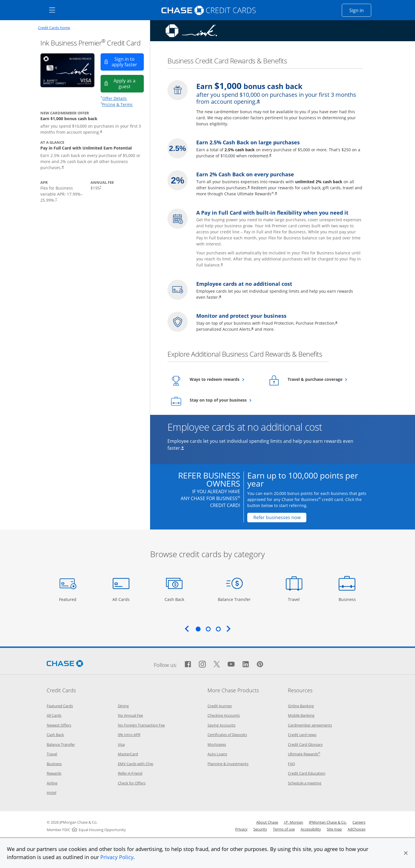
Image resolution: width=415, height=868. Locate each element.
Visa (121, 744)
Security (260, 829)
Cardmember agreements (310, 725)
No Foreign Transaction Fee (141, 725)
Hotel (51, 793)
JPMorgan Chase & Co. (328, 822)
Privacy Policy (117, 857)
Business (348, 599)
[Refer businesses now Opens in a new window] (277, 518)
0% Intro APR (129, 735)
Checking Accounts (224, 715)
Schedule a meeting (305, 783)
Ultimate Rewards (304, 754)
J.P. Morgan (294, 822)
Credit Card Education (307, 773)
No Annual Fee (130, 715)
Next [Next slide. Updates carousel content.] (229, 629)
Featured (68, 599)
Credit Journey (220, 706)
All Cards (122, 599)
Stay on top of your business (225, 400)
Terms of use (284, 829)
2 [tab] (208, 629)
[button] (406, 853)
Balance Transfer (234, 599)
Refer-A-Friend (130, 773)
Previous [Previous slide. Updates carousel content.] (187, 629)
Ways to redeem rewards (225, 379)
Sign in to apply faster (128, 62)
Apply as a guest (129, 83)
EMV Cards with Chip (136, 764)
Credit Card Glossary (305, 744)
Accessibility (311, 829)
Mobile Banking (301, 715)
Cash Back (175, 599)
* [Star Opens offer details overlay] (101, 132)
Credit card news (302, 735)
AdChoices (356, 829)
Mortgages (217, 744)
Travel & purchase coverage (323, 379)
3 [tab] (218, 629)
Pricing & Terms (117, 104)
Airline (52, 783)
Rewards (54, 773)
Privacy (241, 829)
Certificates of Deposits (227, 735)
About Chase (267, 822)
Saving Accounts (221, 725)
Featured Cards (60, 706)
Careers (359, 822)
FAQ (292, 764)
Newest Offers (59, 725)
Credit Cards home (54, 28)
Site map (334, 829)
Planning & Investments (228, 764)
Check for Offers (132, 783)
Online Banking (301, 706)
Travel (296, 599)
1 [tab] (198, 629)
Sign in (360, 10)
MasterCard (128, 754)
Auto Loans (217, 754)
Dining (123, 706)
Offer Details (115, 98)
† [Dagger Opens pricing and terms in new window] (56, 199)
